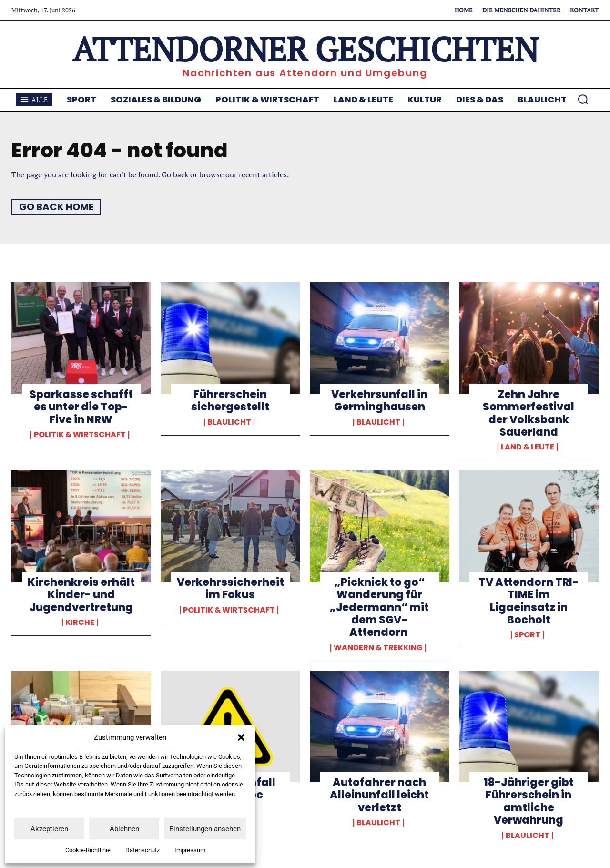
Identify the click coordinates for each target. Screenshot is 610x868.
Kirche (80, 623)
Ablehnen (124, 829)
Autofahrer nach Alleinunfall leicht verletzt (379, 795)
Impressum (190, 850)
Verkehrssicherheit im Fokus (230, 588)
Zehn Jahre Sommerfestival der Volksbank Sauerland (529, 413)
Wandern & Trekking (378, 648)
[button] (241, 737)
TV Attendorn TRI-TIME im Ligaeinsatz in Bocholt (529, 601)
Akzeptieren (49, 829)
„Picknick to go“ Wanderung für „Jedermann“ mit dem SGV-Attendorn (379, 608)
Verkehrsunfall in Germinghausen (379, 401)
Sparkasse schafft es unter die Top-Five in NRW (81, 407)
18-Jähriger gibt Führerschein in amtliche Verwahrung (529, 801)
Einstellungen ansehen (205, 829)
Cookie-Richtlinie (88, 850)
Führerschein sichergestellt (230, 401)
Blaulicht (229, 422)
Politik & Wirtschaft (80, 435)
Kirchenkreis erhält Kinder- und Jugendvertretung (81, 595)
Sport (527, 635)
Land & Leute (528, 447)
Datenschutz (142, 850)
